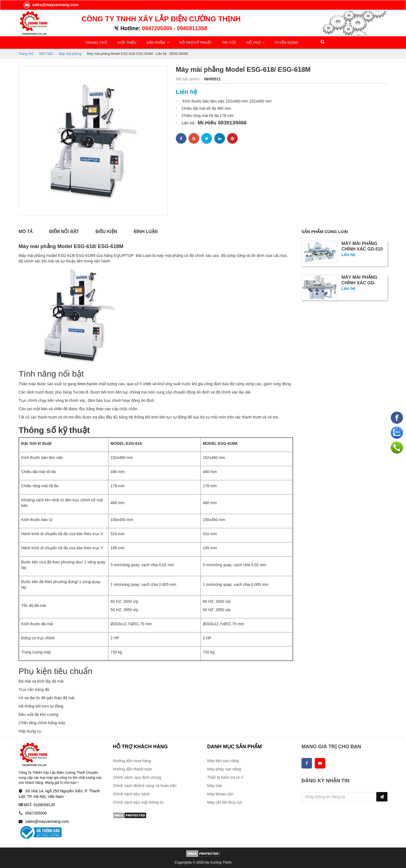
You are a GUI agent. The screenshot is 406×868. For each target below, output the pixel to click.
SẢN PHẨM (151, 42)
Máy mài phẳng (70, 52)
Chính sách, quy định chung (137, 776)
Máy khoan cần (220, 793)
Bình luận (146, 230)
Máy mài (215, 784)
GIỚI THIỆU (124, 42)
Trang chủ (26, 52)
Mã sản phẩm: (189, 78)
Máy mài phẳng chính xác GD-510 (362, 245)
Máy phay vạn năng (224, 768)
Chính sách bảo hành (131, 793)
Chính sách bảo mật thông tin (138, 801)
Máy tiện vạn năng (223, 759)
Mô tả (26, 230)
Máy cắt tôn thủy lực (225, 801)
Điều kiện (106, 230)
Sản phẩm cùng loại (326, 230)
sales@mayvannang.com (51, 5)
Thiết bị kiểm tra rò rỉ (225, 776)
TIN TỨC (219, 42)
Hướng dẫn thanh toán (132, 768)
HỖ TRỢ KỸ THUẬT (187, 42)
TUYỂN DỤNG (271, 42)
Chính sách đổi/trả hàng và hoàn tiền (145, 784)
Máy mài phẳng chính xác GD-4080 (359, 282)
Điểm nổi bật (64, 230)
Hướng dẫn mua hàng (132, 759)
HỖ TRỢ (241, 42)
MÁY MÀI (46, 52)
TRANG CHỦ (96, 42)
